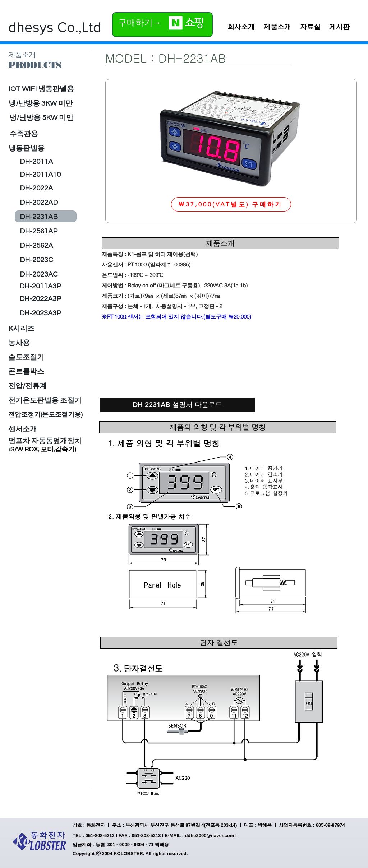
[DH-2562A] (36, 246)
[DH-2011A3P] (40, 286)
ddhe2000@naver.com (209, 835)
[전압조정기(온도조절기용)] (45, 415)
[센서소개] (23, 429)
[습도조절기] (26, 357)
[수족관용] (45, 134)
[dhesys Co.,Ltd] (55, 27)
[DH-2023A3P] (40, 313)
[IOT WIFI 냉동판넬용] (46, 89)
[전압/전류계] (28, 386)
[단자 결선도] (219, 643)
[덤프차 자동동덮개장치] (45, 441)
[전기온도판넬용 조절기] (45, 400)
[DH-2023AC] (39, 274)
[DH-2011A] (38, 161)
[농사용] (19, 343)
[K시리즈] (21, 329)
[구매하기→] (140, 22)
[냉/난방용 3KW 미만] (41, 103)
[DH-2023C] (36, 260)
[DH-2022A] (36, 188)
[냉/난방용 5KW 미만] (42, 118)
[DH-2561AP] (39, 231)
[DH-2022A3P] (40, 299)
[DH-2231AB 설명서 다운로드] (177, 405)
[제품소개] (220, 243)
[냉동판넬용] (41, 148)
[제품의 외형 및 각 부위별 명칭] (218, 427)
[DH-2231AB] (39, 217)
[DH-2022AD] (39, 203)
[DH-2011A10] (40, 175)
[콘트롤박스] (26, 372)
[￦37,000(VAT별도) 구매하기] (231, 204)
